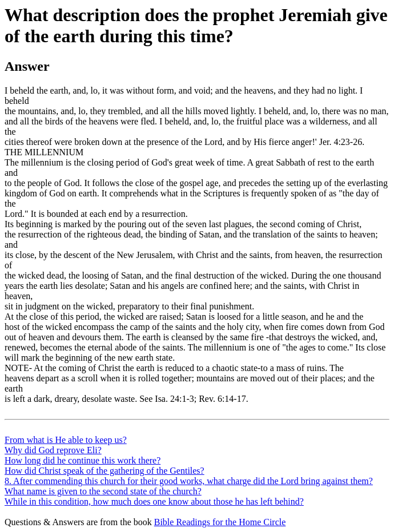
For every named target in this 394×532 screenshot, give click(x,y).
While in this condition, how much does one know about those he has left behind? (154, 501)
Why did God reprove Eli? (53, 450)
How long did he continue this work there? (83, 460)
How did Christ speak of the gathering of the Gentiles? (104, 471)
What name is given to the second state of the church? (103, 491)
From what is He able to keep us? (66, 440)
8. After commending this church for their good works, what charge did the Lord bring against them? (189, 481)
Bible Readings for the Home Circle (220, 522)
